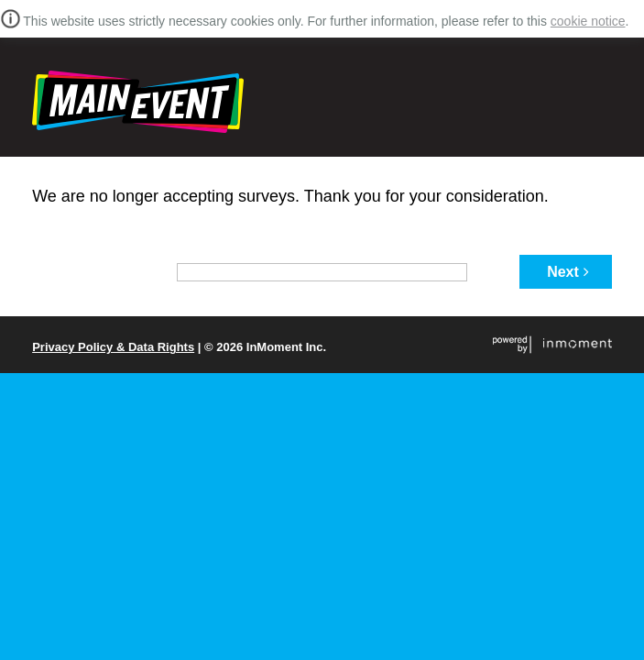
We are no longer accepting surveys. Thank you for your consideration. (290, 196)
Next (568, 272)
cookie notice (588, 21)
